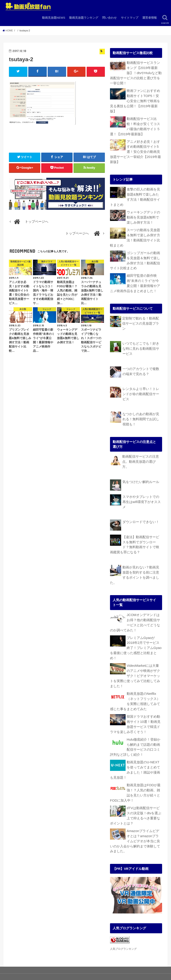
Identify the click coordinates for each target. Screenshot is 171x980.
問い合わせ (109, 18)
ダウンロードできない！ (141, 508)
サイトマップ (130, 18)
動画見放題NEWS (54, 18)
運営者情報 (150, 18)
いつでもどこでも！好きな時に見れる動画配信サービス (141, 337)
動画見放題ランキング (84, 18)
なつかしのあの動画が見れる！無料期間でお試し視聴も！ (141, 406)
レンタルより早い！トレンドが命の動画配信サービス (141, 382)
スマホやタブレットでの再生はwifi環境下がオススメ (141, 488)
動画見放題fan (127, 970)
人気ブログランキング (123, 922)
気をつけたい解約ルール (141, 469)
